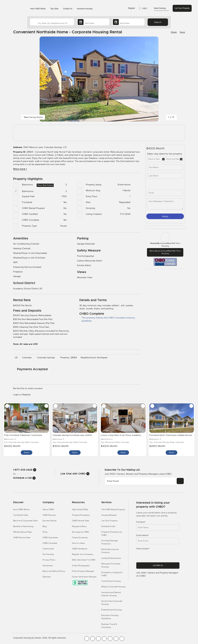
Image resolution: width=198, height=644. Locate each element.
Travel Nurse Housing (111, 581)
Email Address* (143, 535)
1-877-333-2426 (25, 470)
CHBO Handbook (80, 549)
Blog (45, 526)
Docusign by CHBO (81, 532)
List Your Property (182, 8)
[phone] (157, 184)
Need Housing (161, 8)
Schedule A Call (108, 526)
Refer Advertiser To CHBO (84, 560)
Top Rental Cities (21, 515)
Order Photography (81, 566)
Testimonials (48, 549)
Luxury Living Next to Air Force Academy (121, 435)
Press (45, 532)
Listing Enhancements (111, 558)
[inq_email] (165, 193)
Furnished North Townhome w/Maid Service (171, 435)
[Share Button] (173, 32)
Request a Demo (79, 526)
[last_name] (165, 176)
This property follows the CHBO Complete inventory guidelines (107, 319)
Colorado (28, 357)
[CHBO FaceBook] (87, 639)
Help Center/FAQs (80, 509)
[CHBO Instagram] (104, 639)
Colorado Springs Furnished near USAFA (72, 435)
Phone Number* (143, 549)
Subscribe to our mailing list (122, 470)
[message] (165, 204)
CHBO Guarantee (50, 538)
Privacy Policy (49, 560)
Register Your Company (83, 554)
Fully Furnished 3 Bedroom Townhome (23, 435)
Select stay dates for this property (165, 154)
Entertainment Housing (112, 610)
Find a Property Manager (83, 571)
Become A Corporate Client (25, 521)
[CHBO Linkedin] (110, 639)
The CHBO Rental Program (113, 509)
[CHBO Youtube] (93, 639)
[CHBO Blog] (98, 639)
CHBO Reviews (49, 515)
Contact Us (68, 9)
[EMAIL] (180, 481)
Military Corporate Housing (113, 587)
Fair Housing (48, 554)
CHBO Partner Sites (22, 538)
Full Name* (141, 522)
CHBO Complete (50, 543)
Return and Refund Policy (54, 571)
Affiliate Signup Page (22, 532)
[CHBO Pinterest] (116, 639)
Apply (165, 216)
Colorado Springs (47, 357)
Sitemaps (47, 577)
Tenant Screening (80, 538)
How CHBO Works (38, 9)
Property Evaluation (81, 515)
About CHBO (48, 509)
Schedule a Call (24, 478)
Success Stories (49, 521)
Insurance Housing (85, 9)
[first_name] (165, 167)
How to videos (78, 543)
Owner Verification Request (84, 577)
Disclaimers (48, 566)
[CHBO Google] (122, 639)
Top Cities (54, 9)
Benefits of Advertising (23, 526)
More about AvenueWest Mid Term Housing (165, 252)
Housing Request (109, 515)
